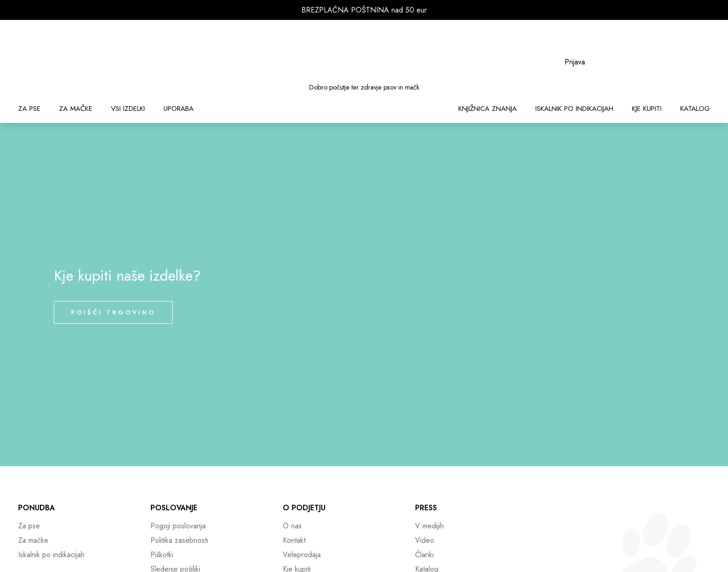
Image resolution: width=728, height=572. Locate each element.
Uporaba (179, 109)
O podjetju (304, 508)
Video (425, 540)
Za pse (29, 109)
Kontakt (294, 540)
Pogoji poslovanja (178, 526)
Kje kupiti (647, 109)
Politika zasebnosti (179, 540)
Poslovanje (174, 508)
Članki (424, 555)
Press (426, 508)
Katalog (695, 109)
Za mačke (76, 109)
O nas (292, 526)
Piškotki (162, 555)
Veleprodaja (302, 555)
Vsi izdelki (128, 109)
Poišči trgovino (113, 312)
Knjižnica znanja (487, 109)
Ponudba (36, 508)
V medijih (429, 526)
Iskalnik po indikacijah (574, 109)
